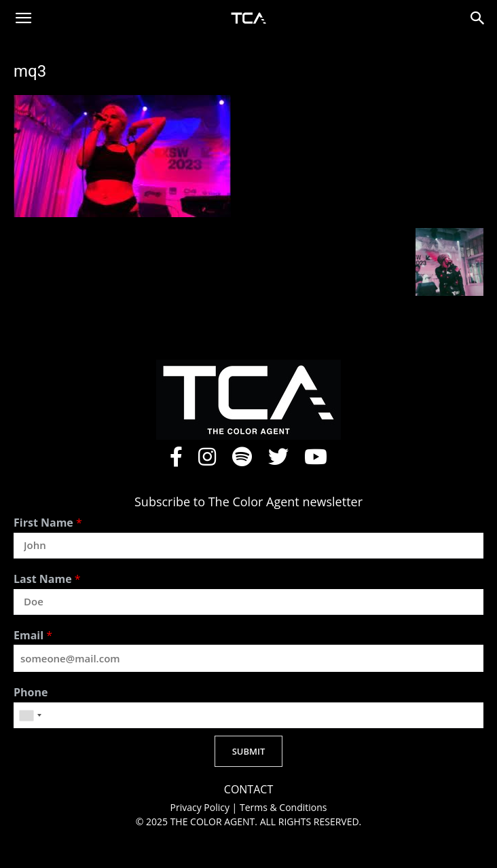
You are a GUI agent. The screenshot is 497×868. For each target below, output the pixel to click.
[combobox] (30, 715)
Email (33, 636)
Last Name (47, 579)
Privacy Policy (201, 807)
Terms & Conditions (283, 807)
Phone (31, 693)
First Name (48, 523)
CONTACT (248, 790)
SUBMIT (249, 751)
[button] (23, 18)
